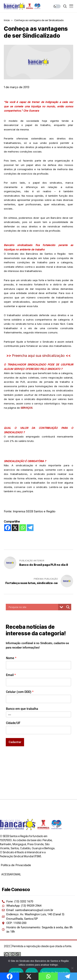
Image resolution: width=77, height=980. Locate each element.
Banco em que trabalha (22, 709)
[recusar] (72, 968)
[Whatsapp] (23, 528)
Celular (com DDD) (20, 692)
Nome (11, 658)
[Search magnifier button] (68, 607)
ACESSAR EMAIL (11, 874)
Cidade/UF (13, 723)
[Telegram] (30, 528)
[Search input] (33, 607)
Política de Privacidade (16, 865)
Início (7, 20)
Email (11, 675)
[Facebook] (8, 528)
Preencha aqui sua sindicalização (39, 356)
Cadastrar (15, 742)
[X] (15, 528)
